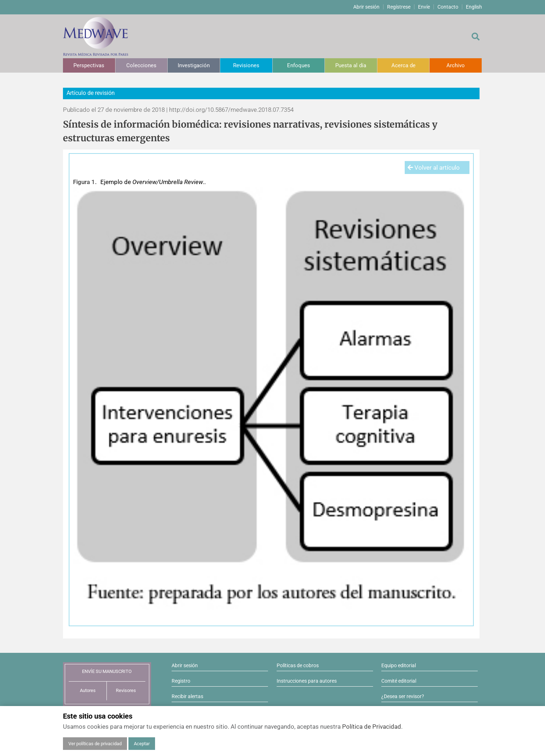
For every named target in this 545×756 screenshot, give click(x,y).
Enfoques (299, 65)
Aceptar (142, 744)
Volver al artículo (434, 168)
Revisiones (246, 65)
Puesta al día (351, 65)
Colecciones (141, 65)
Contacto (448, 7)
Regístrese (399, 7)
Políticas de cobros (298, 665)
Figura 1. (85, 182)
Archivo (456, 65)
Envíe (424, 7)
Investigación (194, 65)
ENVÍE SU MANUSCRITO (107, 671)
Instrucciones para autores (307, 681)
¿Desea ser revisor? (403, 696)
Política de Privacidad (372, 727)
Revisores (126, 690)
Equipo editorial (399, 665)
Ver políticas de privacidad (95, 744)
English (474, 7)
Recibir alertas (187, 696)
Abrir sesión (366, 7)
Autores (88, 690)
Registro (181, 681)
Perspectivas (89, 65)
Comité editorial (399, 681)
